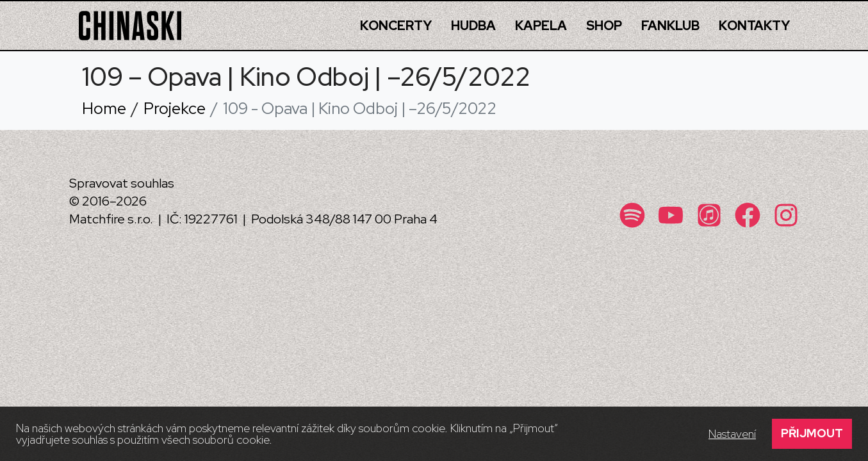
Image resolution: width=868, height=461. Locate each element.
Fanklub (670, 26)
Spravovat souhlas (122, 183)
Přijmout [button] (812, 433)
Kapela (541, 26)
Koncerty (396, 26)
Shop (604, 26)
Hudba (473, 26)
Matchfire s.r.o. (111, 219)
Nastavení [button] (732, 434)
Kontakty (754, 26)
